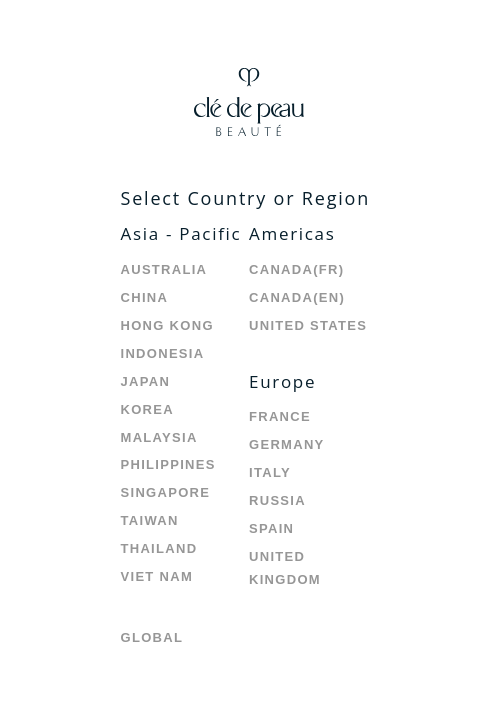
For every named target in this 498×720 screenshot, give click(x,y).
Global (152, 637)
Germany (287, 444)
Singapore (166, 492)
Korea (147, 409)
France (280, 416)
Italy (270, 472)
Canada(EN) (297, 297)
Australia (164, 269)
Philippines (168, 464)
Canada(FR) (296, 269)
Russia (277, 500)
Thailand (159, 548)
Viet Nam (157, 576)
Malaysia (159, 437)
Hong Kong (167, 325)
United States (308, 325)
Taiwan (150, 520)
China (145, 297)
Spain (271, 528)
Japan (146, 381)
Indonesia (163, 353)
